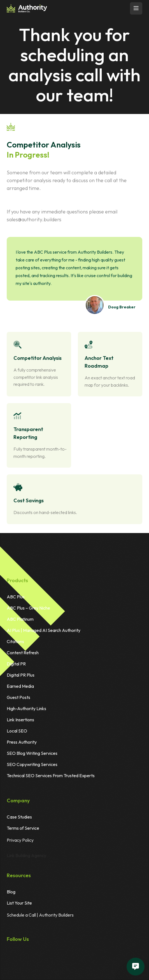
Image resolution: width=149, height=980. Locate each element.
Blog (11, 894)
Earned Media (20, 688)
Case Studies (19, 819)
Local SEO (17, 733)
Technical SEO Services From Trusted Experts (51, 777)
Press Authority (22, 744)
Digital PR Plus (21, 677)
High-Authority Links (26, 710)
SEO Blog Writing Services (32, 755)
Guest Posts (18, 699)
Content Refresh (23, 655)
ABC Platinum (20, 621)
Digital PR (16, 666)
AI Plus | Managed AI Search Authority (44, 632)
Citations (15, 643)
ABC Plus (16, 599)
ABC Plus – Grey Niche (28, 610)
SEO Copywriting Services (32, 766)
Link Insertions (20, 722)
